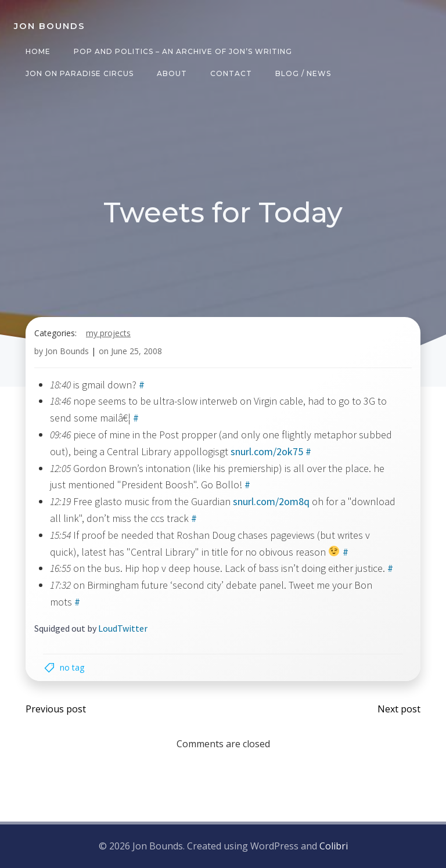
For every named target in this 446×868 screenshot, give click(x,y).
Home (38, 51)
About (172, 73)
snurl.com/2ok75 (267, 451)
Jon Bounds (67, 351)
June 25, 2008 (136, 351)
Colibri (334, 846)
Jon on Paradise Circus (80, 73)
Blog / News (303, 73)
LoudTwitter (123, 628)
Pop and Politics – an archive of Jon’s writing (183, 51)
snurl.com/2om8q (271, 501)
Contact (231, 73)
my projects (108, 333)
